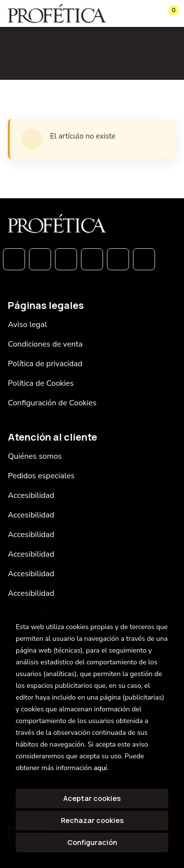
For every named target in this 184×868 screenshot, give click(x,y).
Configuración (92, 842)
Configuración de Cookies (52, 403)
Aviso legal (27, 325)
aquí (100, 768)
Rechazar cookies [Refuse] (92, 820)
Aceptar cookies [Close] (92, 798)
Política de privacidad (45, 364)
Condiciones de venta (45, 344)
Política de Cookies (41, 383)
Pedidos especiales (41, 476)
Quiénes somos (35, 456)
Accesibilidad (31, 495)
